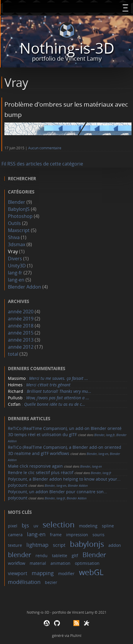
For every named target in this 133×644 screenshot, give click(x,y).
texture (15, 545)
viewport (18, 573)
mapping (43, 573)
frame (56, 535)
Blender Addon (25, 287)
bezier (51, 582)
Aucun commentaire (45, 148)
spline (108, 526)
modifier (66, 573)
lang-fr (15, 273)
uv (36, 526)
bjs (25, 525)
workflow (17, 563)
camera (15, 535)
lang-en (16, 280)
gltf (75, 556)
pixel (13, 526)
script (59, 545)
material (38, 563)
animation (60, 563)
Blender (17, 202)
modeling (88, 526)
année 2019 (21, 319)
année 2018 (21, 326)
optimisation (87, 563)
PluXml (76, 635)
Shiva (14, 237)
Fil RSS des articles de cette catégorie (42, 164)
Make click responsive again (35, 466)
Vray (13, 251)
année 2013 (21, 340)
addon (115, 545)
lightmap (37, 545)
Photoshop (20, 216)
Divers (15, 259)
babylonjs (87, 544)
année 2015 (21, 333)
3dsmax (17, 244)
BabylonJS (19, 209)
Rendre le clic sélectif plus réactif (41, 472)
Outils (14, 223)
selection (59, 525)
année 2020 (21, 312)
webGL (91, 572)
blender (20, 555)
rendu (42, 556)
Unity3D (17, 266)
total (14, 354)
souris (99, 535)
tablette (60, 556)
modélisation (24, 582)
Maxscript (19, 230)
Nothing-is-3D (67, 48)
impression (77, 535)
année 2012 (21, 347)
